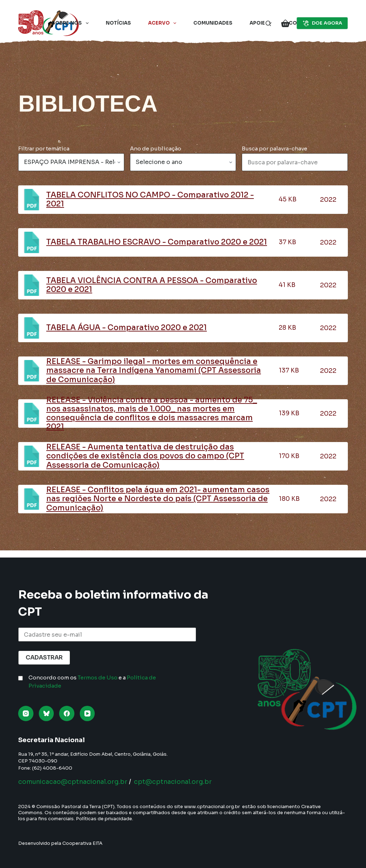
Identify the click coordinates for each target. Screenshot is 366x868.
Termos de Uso (98, 677)
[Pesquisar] (268, 23)
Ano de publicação (156, 148)
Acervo (164, 23)
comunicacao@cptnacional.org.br (75, 782)
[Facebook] (67, 713)
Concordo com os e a (92, 682)
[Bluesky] (46, 713)
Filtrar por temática (44, 148)
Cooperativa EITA (82, 843)
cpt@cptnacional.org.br (177, 782)
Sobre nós (72, 23)
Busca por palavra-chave (274, 148)
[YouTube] (87, 713)
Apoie (262, 23)
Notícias (118, 23)
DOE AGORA (322, 23)
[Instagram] (26, 713)
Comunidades (213, 23)
